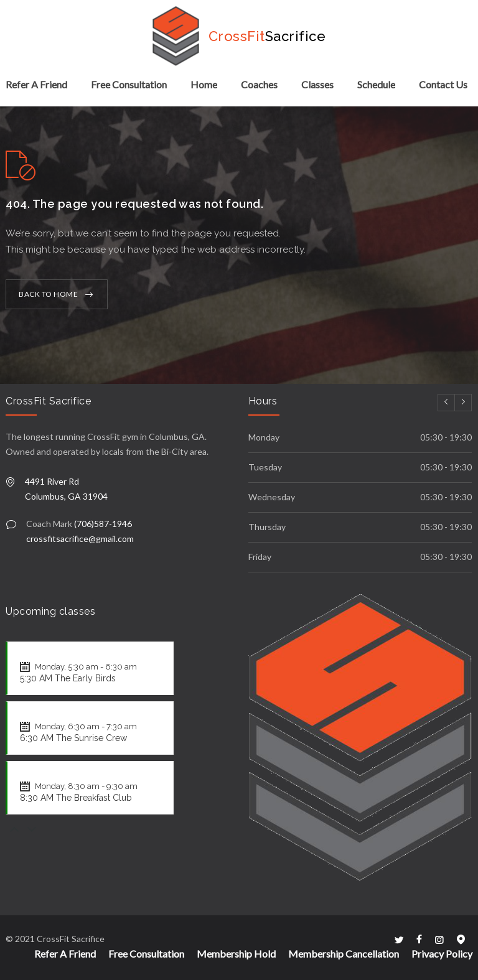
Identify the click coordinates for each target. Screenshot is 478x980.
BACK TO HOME (48, 294)
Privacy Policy (442, 954)
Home (204, 84)
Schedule (376, 84)
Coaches (259, 84)
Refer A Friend (36, 84)
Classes (317, 84)
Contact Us (443, 84)
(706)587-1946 (103, 524)
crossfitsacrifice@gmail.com (80, 539)
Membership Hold (236, 954)
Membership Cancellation (344, 954)
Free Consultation (129, 84)
